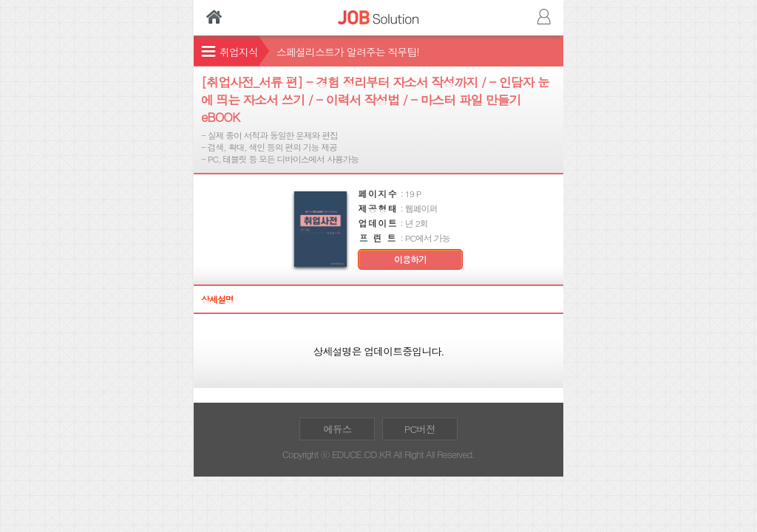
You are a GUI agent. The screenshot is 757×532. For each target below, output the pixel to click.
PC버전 (420, 429)
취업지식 (239, 52)
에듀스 (337, 429)
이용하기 (410, 259)
